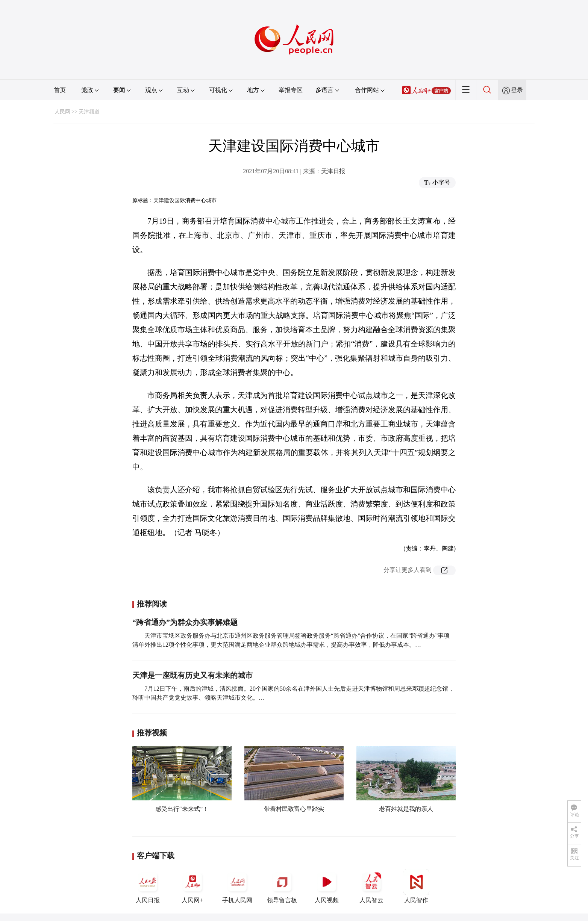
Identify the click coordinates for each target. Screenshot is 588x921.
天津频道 (89, 112)
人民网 (62, 112)
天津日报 (333, 171)
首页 (60, 90)
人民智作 (416, 886)
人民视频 (327, 886)
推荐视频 (152, 733)
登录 (517, 90)
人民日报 (148, 886)
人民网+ (192, 886)
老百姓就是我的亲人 (406, 809)
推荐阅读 (152, 604)
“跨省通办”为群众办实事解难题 (185, 622)
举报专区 (291, 90)
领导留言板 (282, 886)
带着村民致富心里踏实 (294, 809)
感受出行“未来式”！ (182, 809)
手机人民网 (237, 886)
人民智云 (371, 886)
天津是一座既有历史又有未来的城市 (192, 675)
